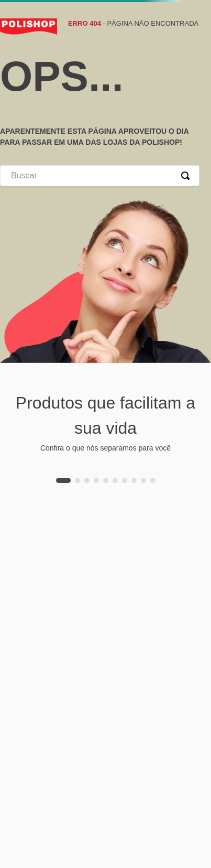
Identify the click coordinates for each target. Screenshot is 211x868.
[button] (63, 480)
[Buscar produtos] (187, 176)
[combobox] (100, 176)
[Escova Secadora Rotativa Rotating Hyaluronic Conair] (106, 468)
